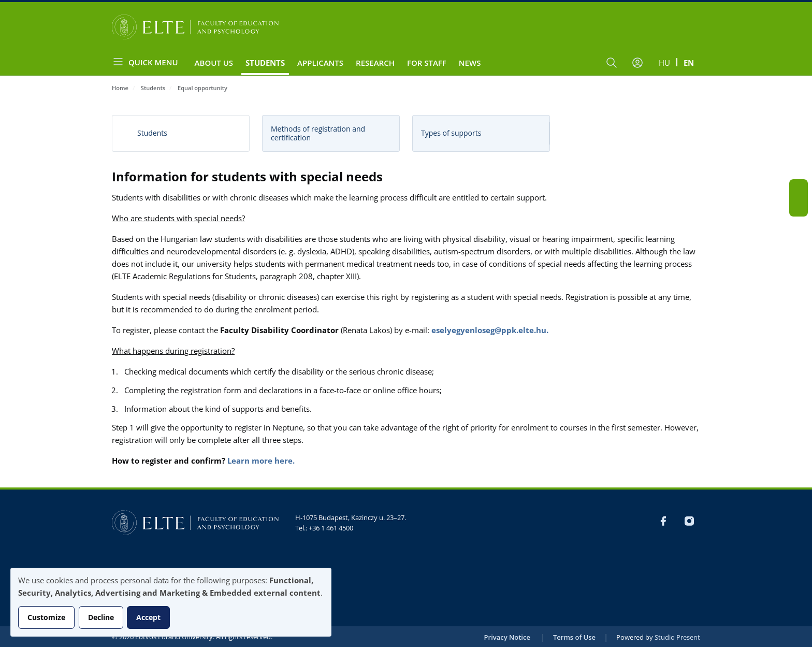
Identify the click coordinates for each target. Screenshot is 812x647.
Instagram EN (799, 207)
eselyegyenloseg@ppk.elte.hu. (490, 330)
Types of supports (451, 133)
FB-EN (799, 189)
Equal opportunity (202, 88)
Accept (148, 617)
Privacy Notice (507, 637)
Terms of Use (574, 637)
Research (375, 63)
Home (120, 88)
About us (214, 63)
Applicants (320, 63)
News (470, 63)
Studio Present (677, 637)
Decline (101, 617)
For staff (427, 63)
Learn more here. (261, 461)
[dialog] (171, 602)
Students (265, 63)
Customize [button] (46, 617)
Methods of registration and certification (318, 133)
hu (664, 63)
